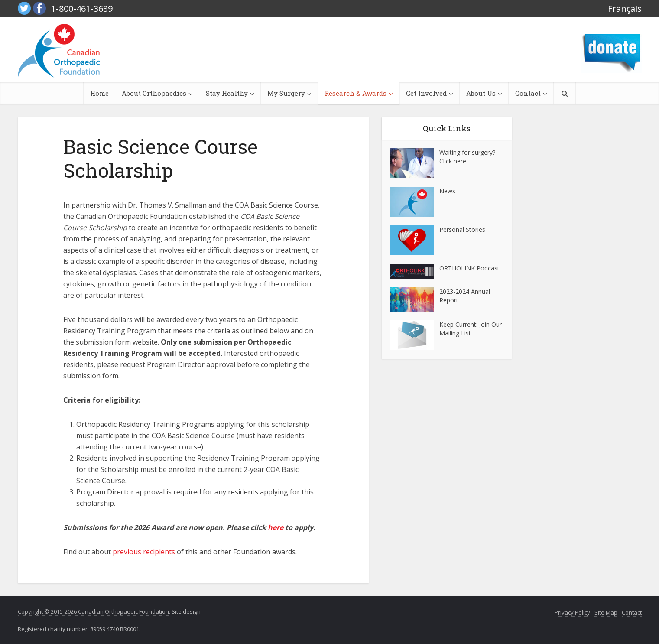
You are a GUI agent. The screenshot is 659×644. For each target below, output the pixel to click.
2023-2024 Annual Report (465, 296)
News (447, 191)
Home (99, 93)
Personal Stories (462, 229)
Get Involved (426, 93)
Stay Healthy (227, 93)
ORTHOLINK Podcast (469, 268)
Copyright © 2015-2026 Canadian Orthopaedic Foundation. (94, 611)
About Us (481, 93)
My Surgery (286, 93)
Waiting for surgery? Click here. (467, 157)
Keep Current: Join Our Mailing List (471, 329)
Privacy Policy (572, 612)
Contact (528, 93)
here (276, 527)
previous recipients (144, 552)
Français (625, 8)
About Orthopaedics (154, 93)
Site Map (606, 612)
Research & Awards (355, 93)
